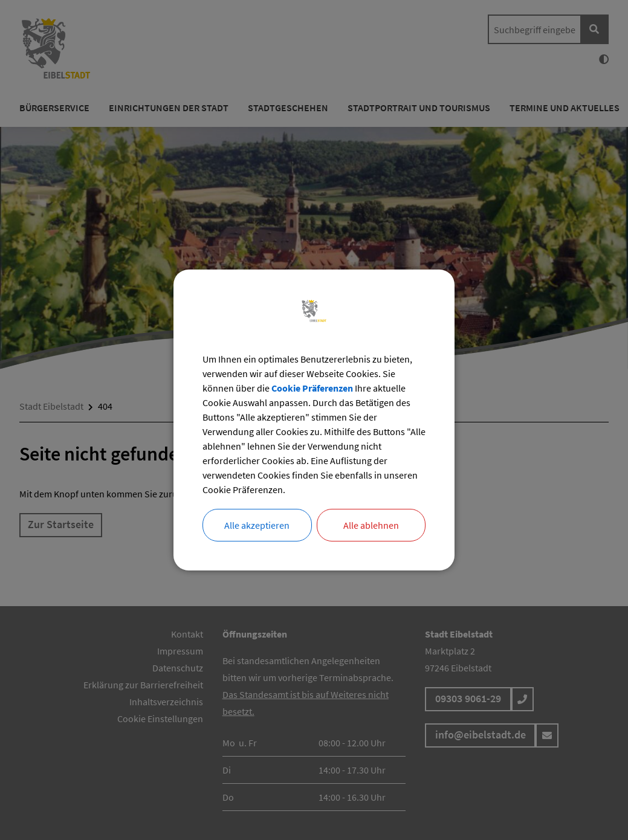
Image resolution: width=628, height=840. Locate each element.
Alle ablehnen (371, 525)
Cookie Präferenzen (312, 388)
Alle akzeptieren (257, 525)
